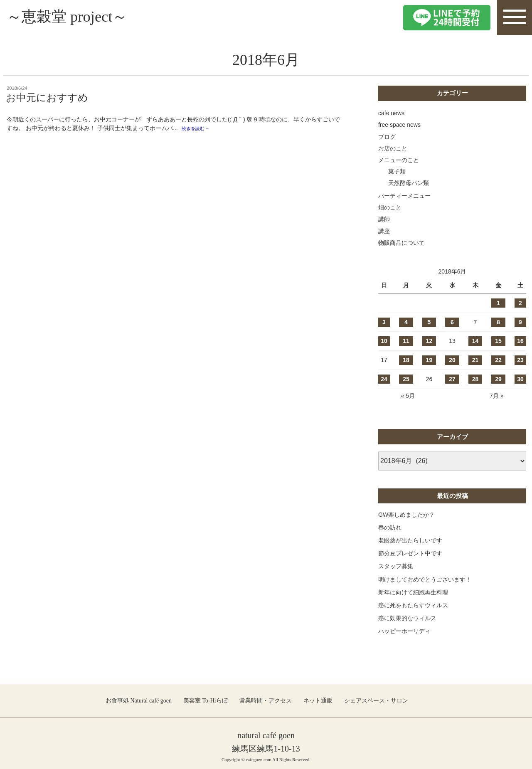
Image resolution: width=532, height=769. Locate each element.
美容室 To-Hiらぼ (206, 701)
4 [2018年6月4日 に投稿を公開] (406, 322)
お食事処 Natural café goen (139, 701)
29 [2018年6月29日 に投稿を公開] (498, 379)
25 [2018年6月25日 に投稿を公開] (406, 379)
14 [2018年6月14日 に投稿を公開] (475, 341)
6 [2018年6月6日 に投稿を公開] (452, 322)
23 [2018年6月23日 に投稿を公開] (520, 360)
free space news (399, 125)
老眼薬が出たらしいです (410, 540)
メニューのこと (399, 160)
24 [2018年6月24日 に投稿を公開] (384, 379)
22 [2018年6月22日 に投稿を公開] (498, 360)
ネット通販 (318, 701)
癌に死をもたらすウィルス (413, 605)
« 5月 (408, 396)
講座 (384, 231)
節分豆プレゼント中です (410, 553)
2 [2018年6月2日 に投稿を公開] (520, 303)
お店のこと (393, 148)
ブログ (387, 137)
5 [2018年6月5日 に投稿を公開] (429, 322)
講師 (384, 219)
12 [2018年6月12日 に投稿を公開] (429, 341)
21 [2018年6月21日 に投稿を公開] (475, 360)
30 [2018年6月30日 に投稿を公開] (520, 379)
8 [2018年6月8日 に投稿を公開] (498, 322)
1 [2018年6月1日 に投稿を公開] (498, 303)
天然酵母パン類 (409, 183)
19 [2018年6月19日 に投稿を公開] (429, 360)
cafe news (391, 113)
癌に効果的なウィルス (407, 618)
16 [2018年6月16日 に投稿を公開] (520, 341)
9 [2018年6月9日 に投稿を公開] (520, 322)
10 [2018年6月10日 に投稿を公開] (384, 341)
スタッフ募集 (396, 566)
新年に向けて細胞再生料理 (413, 592)
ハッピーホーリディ (404, 631)
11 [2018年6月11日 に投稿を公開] (406, 341)
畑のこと (390, 207)
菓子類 (397, 171)
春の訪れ (390, 527)
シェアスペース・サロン (376, 701)
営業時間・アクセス (266, 701)
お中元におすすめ (47, 98)
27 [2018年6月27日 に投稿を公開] (452, 379)
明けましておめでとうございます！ (425, 579)
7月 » (496, 396)
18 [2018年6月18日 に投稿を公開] (406, 360)
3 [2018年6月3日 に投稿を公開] (384, 322)
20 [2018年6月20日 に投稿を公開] (452, 360)
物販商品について (401, 243)
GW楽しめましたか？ (406, 515)
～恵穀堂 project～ (73, 17)
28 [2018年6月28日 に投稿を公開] (475, 379)
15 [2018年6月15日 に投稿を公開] (498, 341)
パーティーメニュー (404, 196)
